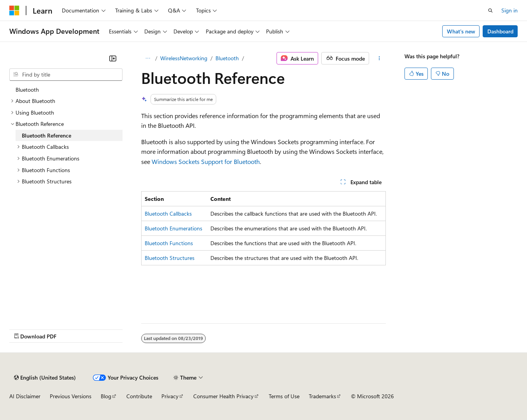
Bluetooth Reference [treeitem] (46, 135)
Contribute (139, 396)
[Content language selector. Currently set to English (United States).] (45, 378)
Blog (106, 396)
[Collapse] (113, 58)
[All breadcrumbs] (148, 58)
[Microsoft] (14, 10)
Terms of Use (284, 396)
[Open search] (490, 10)
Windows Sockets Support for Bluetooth (206, 161)
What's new (461, 31)
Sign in (509, 10)
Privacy (170, 396)
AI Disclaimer (25, 396)
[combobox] (66, 75)
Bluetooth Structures (170, 258)
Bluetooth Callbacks (168, 213)
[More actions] (379, 58)
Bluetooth (227, 58)
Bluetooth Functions (169, 243)
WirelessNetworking (184, 58)
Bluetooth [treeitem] (27, 90)
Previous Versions (71, 396)
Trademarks (322, 396)
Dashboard (500, 31)
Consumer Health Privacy (223, 396)
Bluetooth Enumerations (173, 228)
